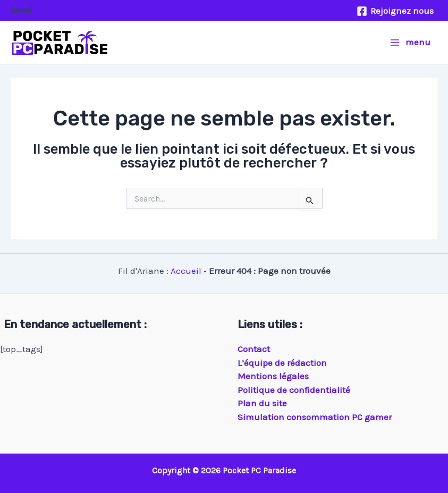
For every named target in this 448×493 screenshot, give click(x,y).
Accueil (186, 271)
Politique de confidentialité (294, 390)
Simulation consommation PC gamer (315, 417)
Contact (254, 349)
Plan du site (262, 403)
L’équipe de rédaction (282, 363)
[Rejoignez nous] (395, 11)
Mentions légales (273, 376)
